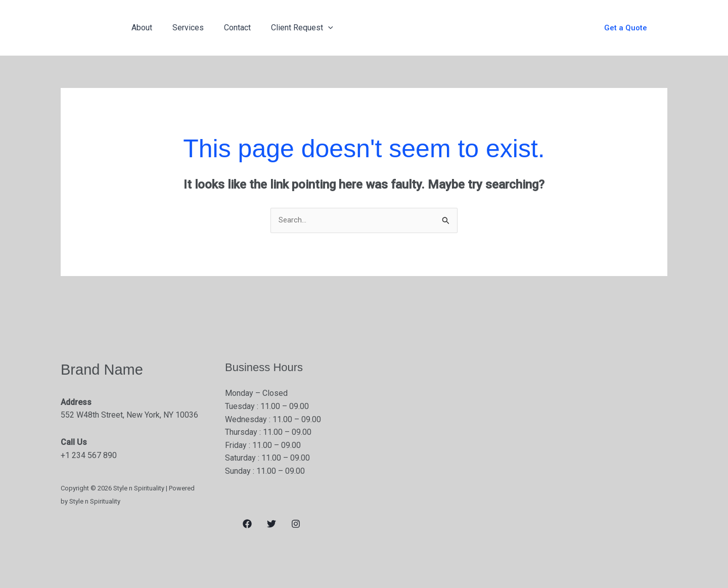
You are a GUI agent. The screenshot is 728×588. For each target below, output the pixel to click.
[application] (314, 28)
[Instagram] (296, 525)
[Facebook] (247, 525)
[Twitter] (271, 525)
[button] (626, 28)
